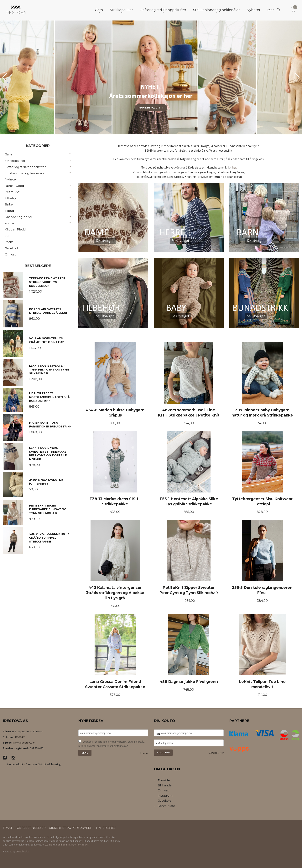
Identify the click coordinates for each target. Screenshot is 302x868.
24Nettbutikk (22, 852)
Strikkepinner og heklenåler (25, 173)
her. (234, 167)
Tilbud (9, 211)
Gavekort (11, 248)
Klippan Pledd (15, 229)
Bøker (9, 204)
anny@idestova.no (24, 743)
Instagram (165, 796)
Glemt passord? (216, 753)
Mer (271, 10)
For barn (11, 223)
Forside (164, 780)
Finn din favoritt (151, 108)
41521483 (20, 737)
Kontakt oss (166, 806)
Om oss (10, 254)
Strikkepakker (15, 161)
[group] (151, 77)
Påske (9, 242)
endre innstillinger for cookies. (73, 845)
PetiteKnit (12, 192)
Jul (7, 236)
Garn (8, 154)
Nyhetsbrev (106, 828)
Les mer (144, 753)
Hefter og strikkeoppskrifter (25, 167)
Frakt (8, 828)
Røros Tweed (14, 186)
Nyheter (11, 179)
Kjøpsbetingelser (31, 828)
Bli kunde (165, 785)
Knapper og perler (19, 217)
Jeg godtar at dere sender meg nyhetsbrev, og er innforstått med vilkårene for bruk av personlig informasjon (111, 744)
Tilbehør (11, 198)
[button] (297, 77)
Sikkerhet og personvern (71, 828)
